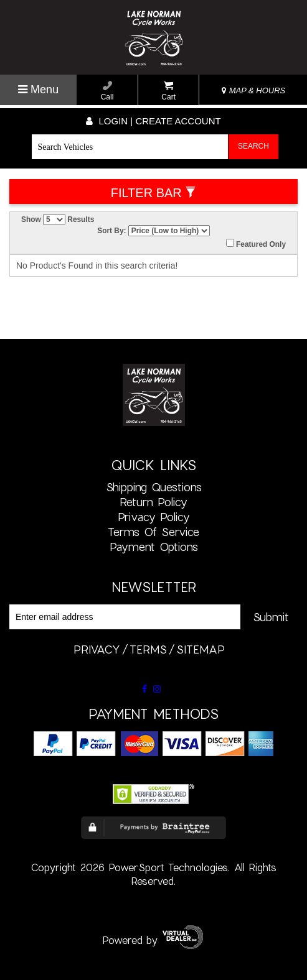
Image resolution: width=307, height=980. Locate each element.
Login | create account (153, 121)
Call (107, 91)
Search (253, 146)
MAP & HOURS (253, 90)
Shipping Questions (154, 487)
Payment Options (154, 547)
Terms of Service (153, 532)
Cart (168, 91)
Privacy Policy (154, 517)
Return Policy (153, 502)
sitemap (201, 649)
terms (148, 649)
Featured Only (256, 244)
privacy (97, 649)
